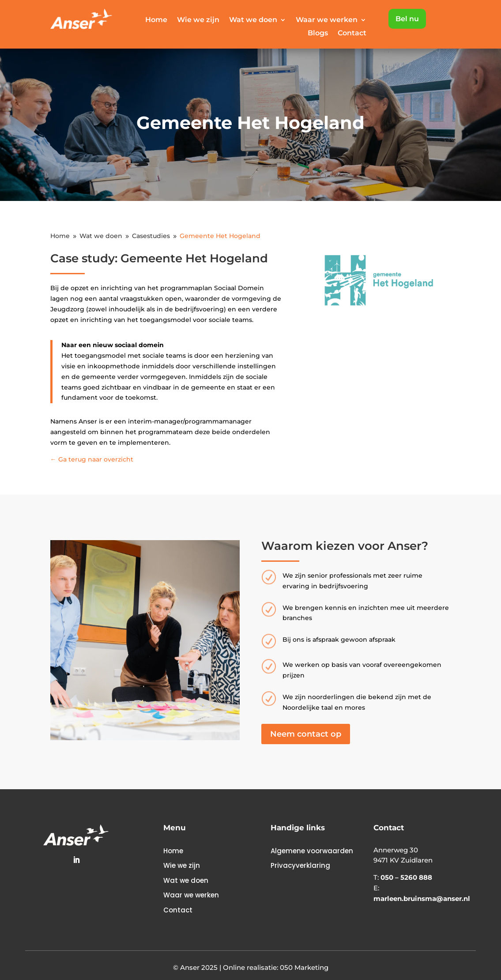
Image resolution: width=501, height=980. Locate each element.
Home (156, 20)
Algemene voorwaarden (312, 851)
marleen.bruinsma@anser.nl (422, 899)
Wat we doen (253, 20)
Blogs (318, 34)
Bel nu (407, 19)
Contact (352, 34)
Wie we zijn (198, 20)
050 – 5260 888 (406, 877)
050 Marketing (304, 967)
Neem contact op (306, 734)
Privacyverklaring (300, 865)
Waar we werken (327, 20)
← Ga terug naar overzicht (92, 459)
